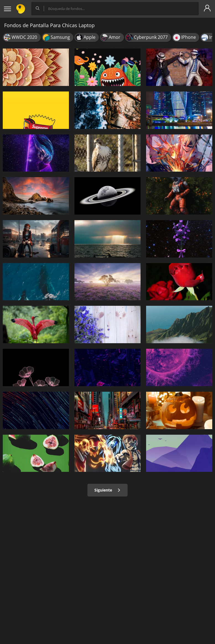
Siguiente (108, 490)
